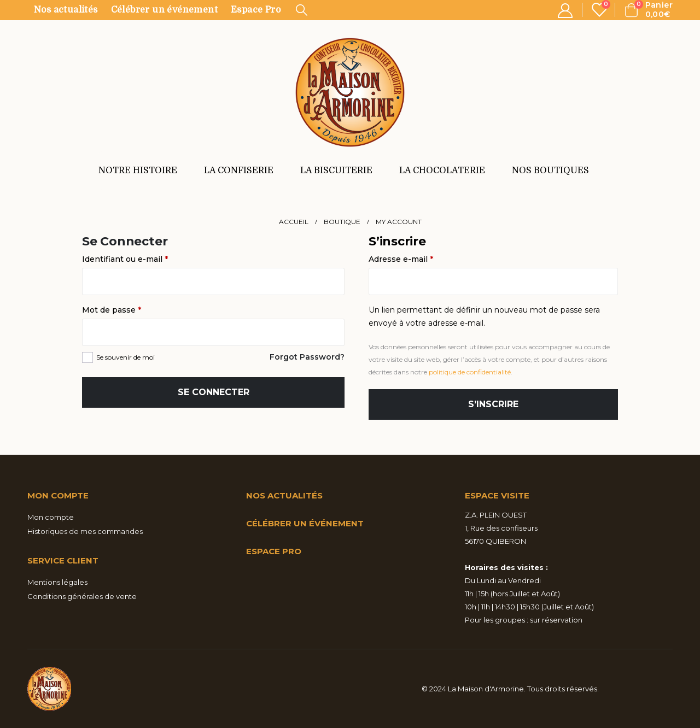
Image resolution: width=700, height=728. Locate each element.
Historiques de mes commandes (85, 531)
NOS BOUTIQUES (550, 171)
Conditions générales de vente (82, 596)
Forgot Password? (307, 357)
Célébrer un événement (164, 10)
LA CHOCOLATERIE (442, 171)
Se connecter (214, 392)
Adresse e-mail (423, 258)
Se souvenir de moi (126, 357)
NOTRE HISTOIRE (138, 171)
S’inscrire (493, 404)
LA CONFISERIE (239, 171)
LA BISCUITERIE (336, 171)
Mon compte (51, 517)
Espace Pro (256, 10)
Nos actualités (66, 10)
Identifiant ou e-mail (147, 258)
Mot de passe (133, 309)
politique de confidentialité (470, 372)
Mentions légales (57, 582)
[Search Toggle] (302, 10)
